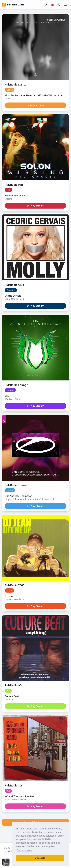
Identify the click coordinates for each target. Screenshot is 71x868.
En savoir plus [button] (24, 850)
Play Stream (36, 206)
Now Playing (36, 105)
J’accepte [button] (40, 858)
